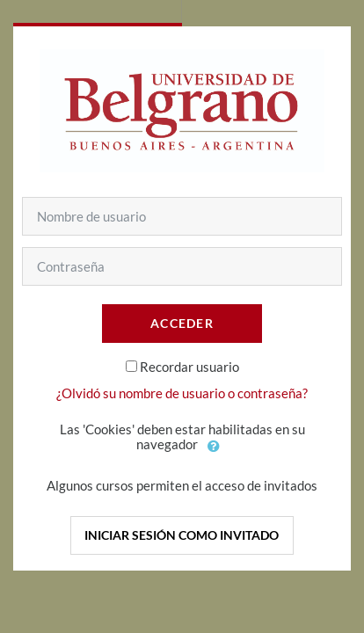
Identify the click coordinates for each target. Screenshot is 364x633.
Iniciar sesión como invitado (182, 535)
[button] (215, 446)
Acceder (182, 323)
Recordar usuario (189, 367)
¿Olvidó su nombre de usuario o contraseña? (182, 393)
